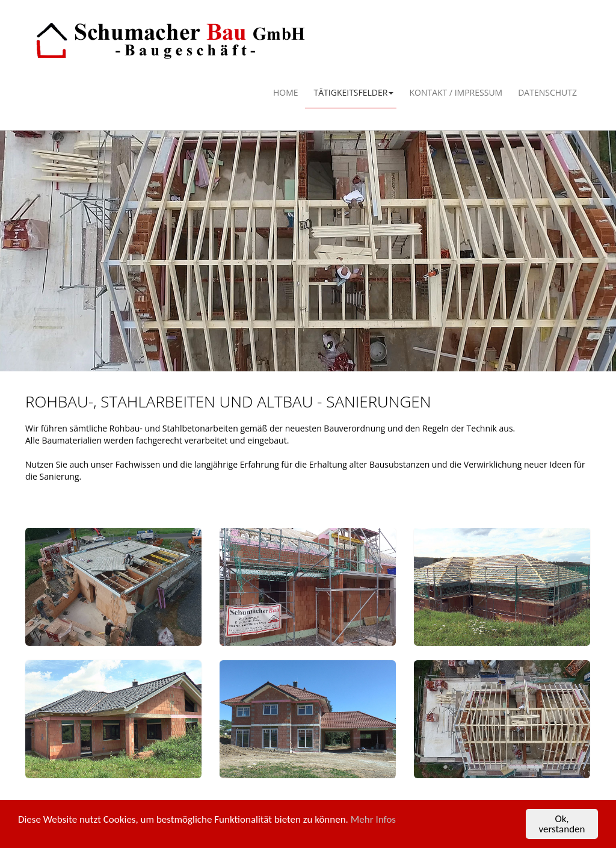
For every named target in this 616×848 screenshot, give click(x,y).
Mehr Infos (373, 820)
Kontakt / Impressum (456, 92)
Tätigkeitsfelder (354, 92)
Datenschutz (547, 92)
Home (286, 92)
